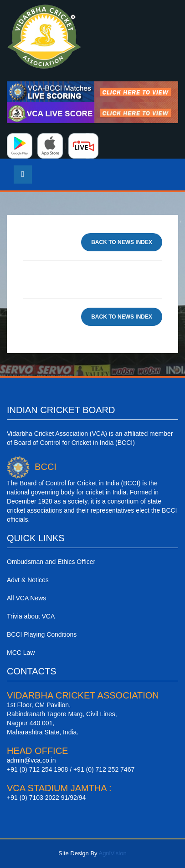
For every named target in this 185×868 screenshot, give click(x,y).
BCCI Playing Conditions (42, 634)
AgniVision (112, 853)
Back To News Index (122, 242)
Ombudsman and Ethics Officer (51, 562)
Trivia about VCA (31, 616)
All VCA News (26, 598)
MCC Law (21, 653)
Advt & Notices (28, 580)
